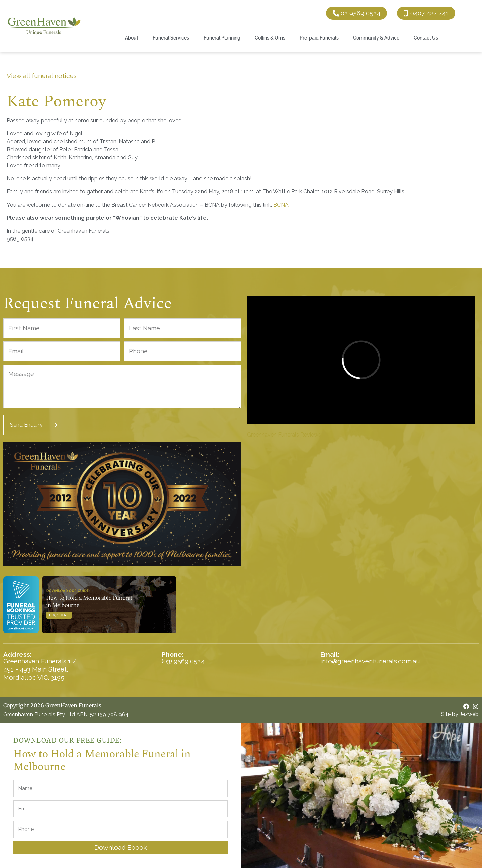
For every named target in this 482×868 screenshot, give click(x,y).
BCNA (281, 205)
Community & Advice (376, 38)
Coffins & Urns (270, 38)
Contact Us (426, 38)
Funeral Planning (222, 38)
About (132, 38)
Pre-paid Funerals (319, 38)
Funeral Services (171, 38)
